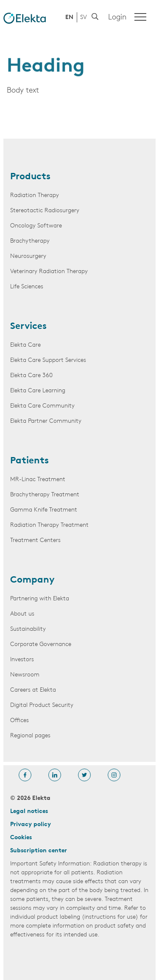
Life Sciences (27, 287)
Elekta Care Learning (38, 391)
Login (117, 18)
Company (32, 580)
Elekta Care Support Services (48, 360)
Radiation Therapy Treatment (49, 525)
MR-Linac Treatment (38, 480)
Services (28, 327)
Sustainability (28, 629)
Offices (20, 721)
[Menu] (140, 17)
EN (69, 18)
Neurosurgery (28, 256)
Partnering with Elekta (40, 599)
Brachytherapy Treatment (45, 495)
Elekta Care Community (42, 406)
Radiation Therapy (35, 196)
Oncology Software (36, 226)
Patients (29, 461)
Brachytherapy (30, 241)
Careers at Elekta (33, 690)
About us (22, 614)
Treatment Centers (35, 541)
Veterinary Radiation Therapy (49, 272)
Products (30, 177)
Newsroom (25, 675)
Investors (22, 660)
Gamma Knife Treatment (44, 510)
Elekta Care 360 (31, 376)
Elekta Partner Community (46, 421)
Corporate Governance (41, 645)
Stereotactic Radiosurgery (45, 211)
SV (84, 18)
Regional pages (30, 736)
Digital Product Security (42, 705)
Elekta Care (25, 345)
